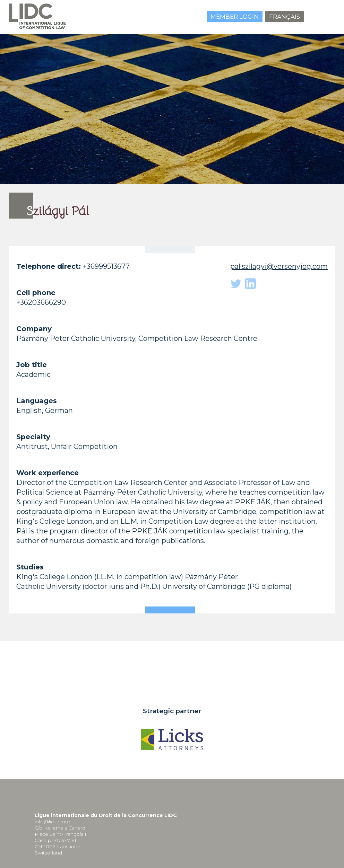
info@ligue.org (53, 822)
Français (285, 17)
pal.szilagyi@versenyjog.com (279, 266)
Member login (235, 17)
